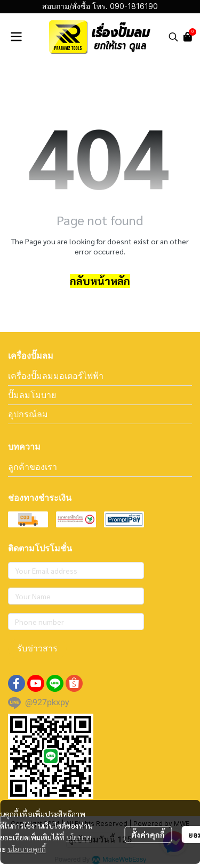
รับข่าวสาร (37, 648)
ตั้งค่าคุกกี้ (148, 834)
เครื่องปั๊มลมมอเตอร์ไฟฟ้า (56, 376)
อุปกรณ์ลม (28, 414)
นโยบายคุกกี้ (27, 849)
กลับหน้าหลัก (100, 281)
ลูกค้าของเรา (33, 467)
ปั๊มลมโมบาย (32, 395)
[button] (173, 37)
